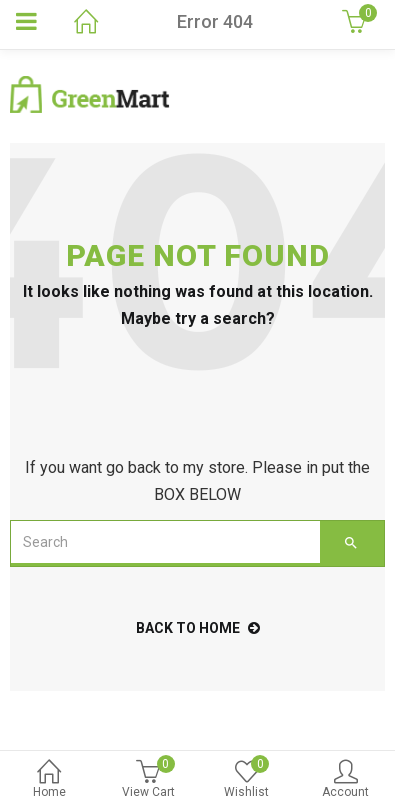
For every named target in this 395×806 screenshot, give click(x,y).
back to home (198, 628)
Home (49, 780)
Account (345, 780)
